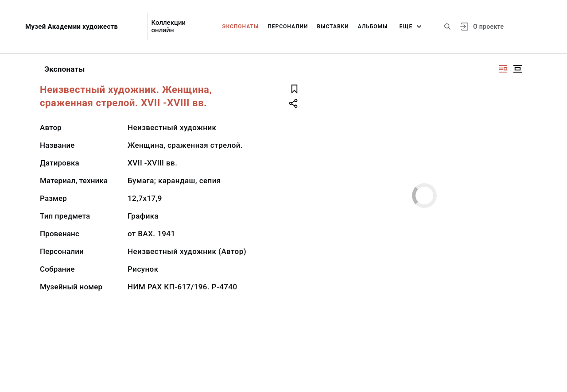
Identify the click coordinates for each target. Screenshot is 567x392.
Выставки (333, 27)
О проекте (488, 27)
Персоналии (288, 27)
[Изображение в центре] (517, 69)
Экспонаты (241, 27)
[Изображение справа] (503, 69)
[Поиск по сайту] (447, 27)
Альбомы (373, 27)
